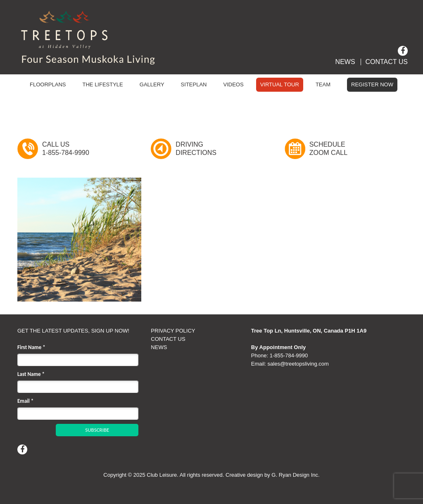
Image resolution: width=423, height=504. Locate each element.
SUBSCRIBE (97, 430)
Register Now (372, 84)
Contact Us (386, 62)
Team (323, 84)
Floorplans (48, 84)
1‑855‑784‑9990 (289, 355)
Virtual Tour (280, 84)
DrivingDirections (196, 149)
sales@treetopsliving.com (298, 364)
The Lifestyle (103, 84)
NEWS (159, 347)
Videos (234, 84)
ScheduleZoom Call (328, 149)
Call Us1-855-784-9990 (66, 149)
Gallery (152, 84)
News (345, 62)
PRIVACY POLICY (173, 331)
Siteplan (194, 84)
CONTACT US (168, 339)
